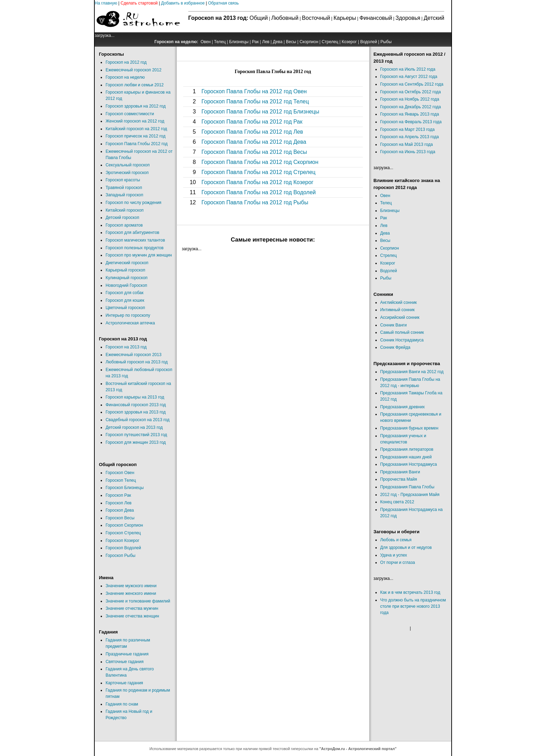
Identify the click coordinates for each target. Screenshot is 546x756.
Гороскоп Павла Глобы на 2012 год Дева (254, 142)
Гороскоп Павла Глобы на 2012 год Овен (254, 91)
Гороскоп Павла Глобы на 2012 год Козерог (257, 182)
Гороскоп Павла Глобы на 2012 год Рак (252, 122)
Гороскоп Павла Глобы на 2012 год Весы (254, 152)
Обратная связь (223, 3)
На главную (106, 3)
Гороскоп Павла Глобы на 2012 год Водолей (258, 192)
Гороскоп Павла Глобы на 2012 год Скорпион (260, 162)
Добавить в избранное (183, 3)
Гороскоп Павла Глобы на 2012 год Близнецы (260, 112)
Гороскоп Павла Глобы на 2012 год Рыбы (255, 202)
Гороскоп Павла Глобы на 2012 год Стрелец (258, 172)
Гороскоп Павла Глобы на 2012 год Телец (255, 101)
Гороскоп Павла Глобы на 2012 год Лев (252, 132)
